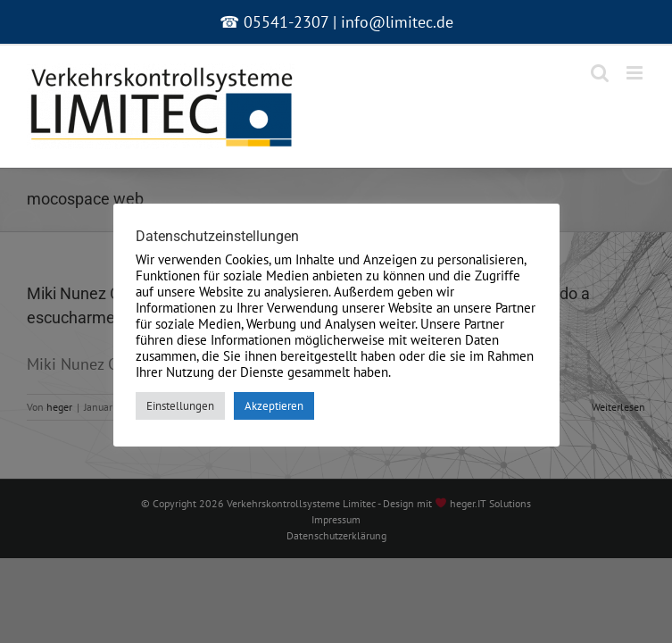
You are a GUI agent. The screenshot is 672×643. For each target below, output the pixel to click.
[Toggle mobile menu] (636, 73)
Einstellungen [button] (180, 406)
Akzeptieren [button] (274, 406)
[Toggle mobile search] (600, 73)
